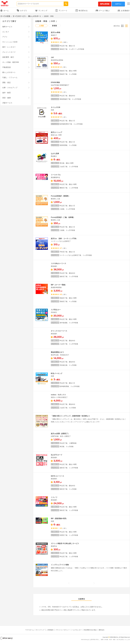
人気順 (41, 26)
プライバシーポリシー (63, 630)
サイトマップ (40, 630)
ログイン (118, 4)
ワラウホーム (30, 630)
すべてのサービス (19, 16)
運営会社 (102, 630)
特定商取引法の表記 (90, 630)
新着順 (54, 26)
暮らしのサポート (35, 16)
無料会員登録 (105, 4)
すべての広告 (5, 16)
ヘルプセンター (77, 630)
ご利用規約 (50, 630)
